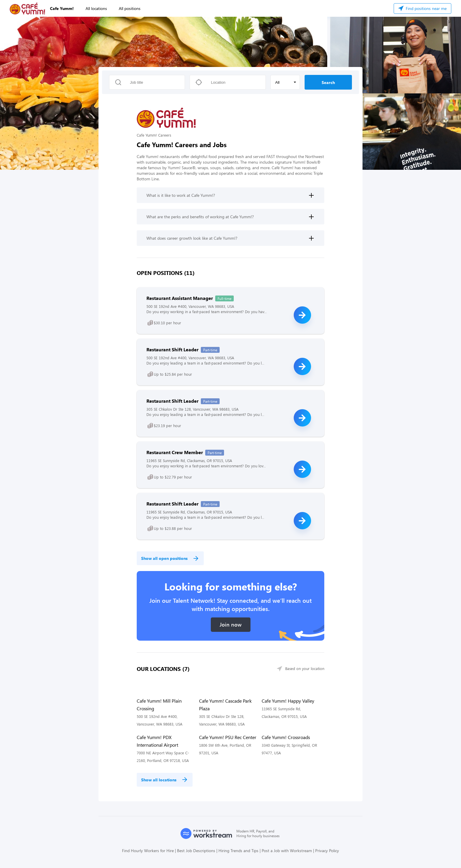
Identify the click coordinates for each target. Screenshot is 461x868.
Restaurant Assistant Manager (180, 298)
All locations (96, 8)
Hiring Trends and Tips (238, 851)
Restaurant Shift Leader (172, 349)
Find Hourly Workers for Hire (148, 851)
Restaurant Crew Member (175, 452)
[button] (285, 82)
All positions (130, 8)
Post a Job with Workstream (287, 851)
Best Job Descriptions (196, 851)
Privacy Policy (327, 851)
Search (328, 82)
